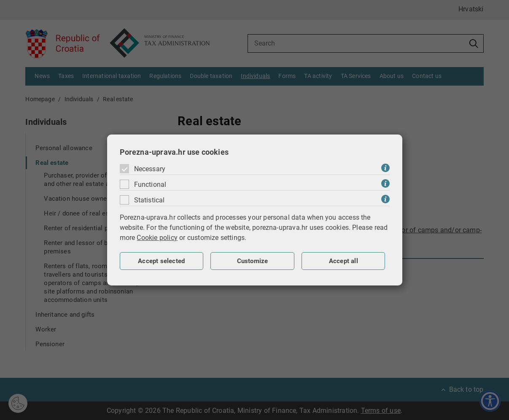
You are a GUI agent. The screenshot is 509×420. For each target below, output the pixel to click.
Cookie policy (157, 238)
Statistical (149, 200)
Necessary (150, 169)
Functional (150, 184)
